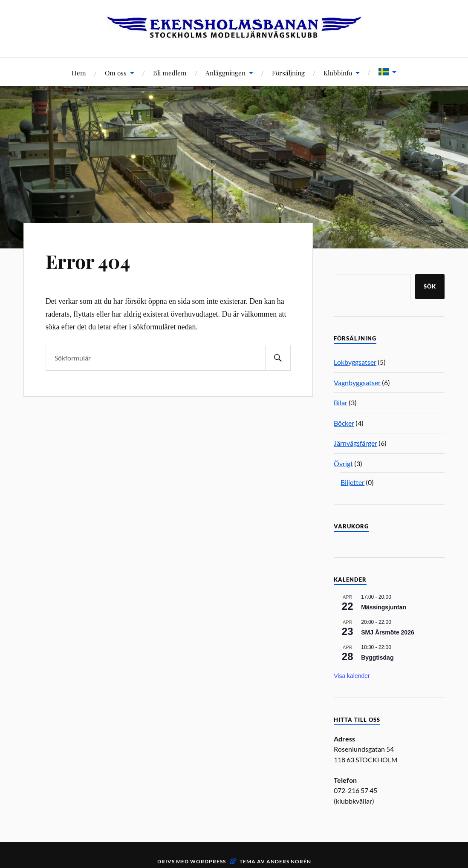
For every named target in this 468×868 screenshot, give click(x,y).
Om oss (116, 73)
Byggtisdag (377, 657)
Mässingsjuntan (384, 607)
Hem (79, 73)
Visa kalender (352, 676)
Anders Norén (289, 861)
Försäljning (288, 73)
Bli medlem (170, 73)
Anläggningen (225, 73)
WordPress (208, 861)
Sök (430, 286)
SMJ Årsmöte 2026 (388, 632)
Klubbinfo (338, 73)
